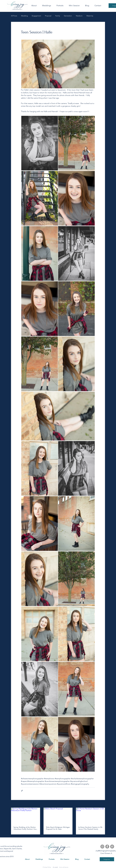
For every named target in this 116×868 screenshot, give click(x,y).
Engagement (36, 16)
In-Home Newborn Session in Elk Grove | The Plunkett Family (90, 828)
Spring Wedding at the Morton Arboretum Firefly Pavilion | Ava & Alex (25, 828)
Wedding (24, 16)
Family (58, 16)
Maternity (90, 16)
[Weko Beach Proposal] (58, 816)
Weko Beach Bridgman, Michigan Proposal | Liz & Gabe (58, 828)
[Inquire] (107, 859)
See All (103, 804)
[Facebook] (107, 847)
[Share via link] (22, 791)
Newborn (79, 16)
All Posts (14, 16)
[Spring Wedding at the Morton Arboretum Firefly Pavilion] (26, 816)
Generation (68, 16)
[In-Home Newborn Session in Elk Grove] (90, 816)
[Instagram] (102, 847)
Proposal (48, 16)
